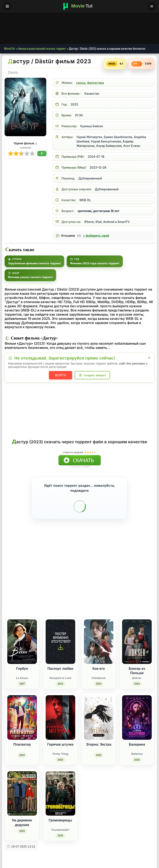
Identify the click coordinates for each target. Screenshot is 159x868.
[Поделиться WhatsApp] (132, 599)
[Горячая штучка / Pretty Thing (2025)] (60, 729)
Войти (61, 375)
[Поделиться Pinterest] (140, 599)
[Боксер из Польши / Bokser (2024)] (137, 653)
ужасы (81, 83)
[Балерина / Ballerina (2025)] (137, 729)
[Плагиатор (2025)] (22, 729)
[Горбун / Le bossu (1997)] (22, 653)
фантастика (96, 83)
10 (11, 154)
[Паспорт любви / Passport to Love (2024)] (60, 653)
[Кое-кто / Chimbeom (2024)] (99, 653)
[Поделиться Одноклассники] (124, 599)
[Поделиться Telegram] (147, 599)
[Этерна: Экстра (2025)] (99, 729)
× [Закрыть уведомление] (149, 358)
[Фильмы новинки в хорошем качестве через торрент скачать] (80, 6)
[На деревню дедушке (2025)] (22, 805)
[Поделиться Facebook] (117, 599)
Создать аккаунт (95, 375)
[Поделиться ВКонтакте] (109, 599)
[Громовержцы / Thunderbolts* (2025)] (60, 805)
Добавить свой (96, 236)
